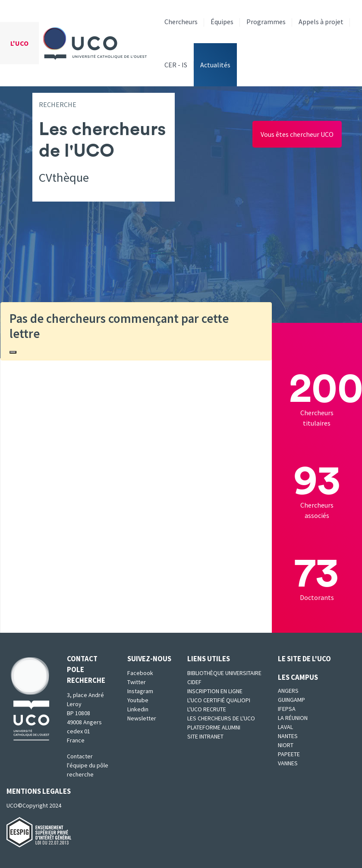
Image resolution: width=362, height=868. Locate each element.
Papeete (289, 754)
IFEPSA (287, 709)
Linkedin (138, 709)
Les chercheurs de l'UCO (221, 718)
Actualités (215, 65)
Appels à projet (321, 22)
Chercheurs (181, 22)
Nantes (288, 736)
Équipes (222, 22)
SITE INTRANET (205, 736)
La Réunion (293, 718)
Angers (288, 691)
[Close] (13, 352)
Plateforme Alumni (214, 727)
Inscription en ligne (215, 691)
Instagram (140, 691)
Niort (286, 745)
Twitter (137, 682)
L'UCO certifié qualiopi (219, 700)
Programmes (266, 22)
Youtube (138, 700)
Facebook (140, 673)
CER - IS (176, 65)
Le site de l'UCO (304, 659)
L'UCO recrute (207, 709)
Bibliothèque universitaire (224, 673)
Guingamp (291, 700)
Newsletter (142, 718)
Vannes (288, 763)
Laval (285, 727)
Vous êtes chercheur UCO (297, 134)
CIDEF (194, 682)
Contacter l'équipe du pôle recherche (88, 765)
